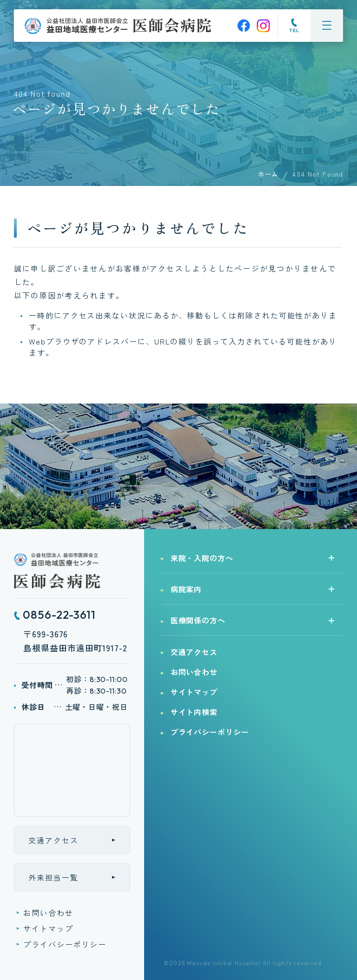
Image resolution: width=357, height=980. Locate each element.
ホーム (268, 174)
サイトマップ (48, 928)
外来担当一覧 (53, 877)
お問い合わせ (48, 913)
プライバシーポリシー (65, 944)
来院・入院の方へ (202, 558)
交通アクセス (53, 840)
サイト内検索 (194, 712)
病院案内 (186, 589)
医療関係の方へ (198, 620)
